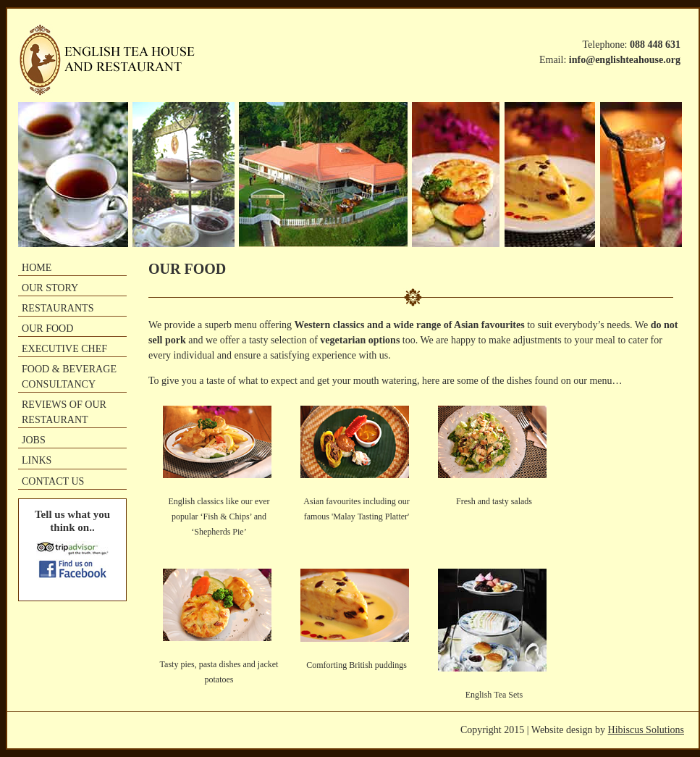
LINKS (37, 460)
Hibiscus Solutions (646, 730)
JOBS (34, 440)
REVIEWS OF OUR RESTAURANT (64, 412)
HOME (37, 267)
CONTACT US (53, 481)
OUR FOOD (47, 328)
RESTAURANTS (58, 308)
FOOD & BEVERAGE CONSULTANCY (69, 376)
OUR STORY (50, 288)
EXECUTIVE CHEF (64, 348)
